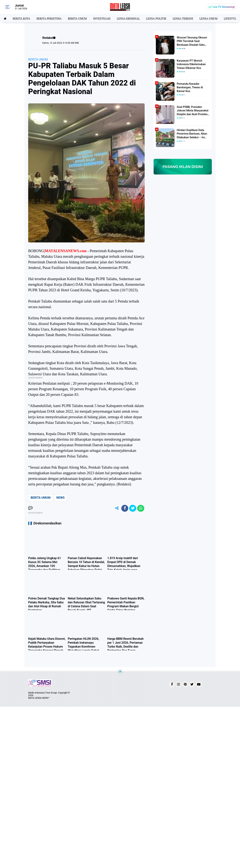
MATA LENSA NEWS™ (39, 698)
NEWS (60, 498)
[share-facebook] (124, 509)
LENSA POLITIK (163, 18)
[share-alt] (115, 509)
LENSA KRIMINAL (133, 18)
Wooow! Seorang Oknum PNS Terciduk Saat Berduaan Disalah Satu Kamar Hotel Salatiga (191, 41)
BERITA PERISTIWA (51, 18)
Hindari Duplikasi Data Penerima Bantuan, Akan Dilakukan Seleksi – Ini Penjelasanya (191, 134)
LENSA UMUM (217, 18)
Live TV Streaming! (224, 7)
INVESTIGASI (106, 18)
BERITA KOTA (22, 18)
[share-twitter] (132, 509)
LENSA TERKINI (190, 18)
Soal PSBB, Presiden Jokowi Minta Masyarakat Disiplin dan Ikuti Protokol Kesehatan (192, 110)
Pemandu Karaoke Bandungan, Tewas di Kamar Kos (189, 87)
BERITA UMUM (80, 18)
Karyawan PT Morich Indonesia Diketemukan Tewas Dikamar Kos (190, 64)
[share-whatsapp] (141, 509)
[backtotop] (120, 673)
